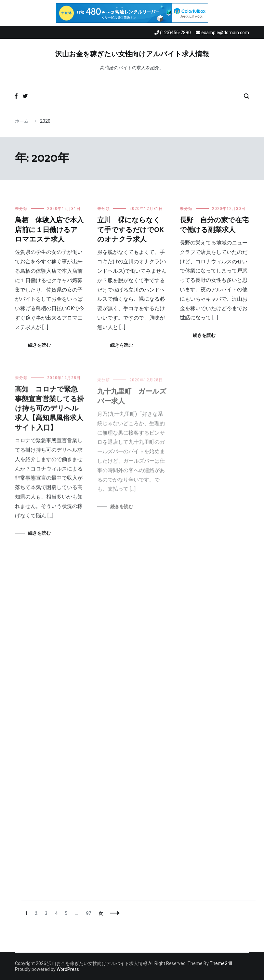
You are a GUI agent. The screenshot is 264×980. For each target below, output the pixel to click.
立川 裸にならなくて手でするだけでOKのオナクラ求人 (131, 230)
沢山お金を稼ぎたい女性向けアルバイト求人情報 (132, 54)
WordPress (68, 969)
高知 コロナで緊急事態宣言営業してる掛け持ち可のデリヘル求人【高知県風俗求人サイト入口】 (50, 412)
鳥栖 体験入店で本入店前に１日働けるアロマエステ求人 (49, 230)
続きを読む (39, 345)
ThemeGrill (221, 963)
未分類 (21, 209)
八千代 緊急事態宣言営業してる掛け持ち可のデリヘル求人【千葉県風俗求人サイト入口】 (214, 399)
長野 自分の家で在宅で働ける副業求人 (214, 225)
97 (88, 913)
